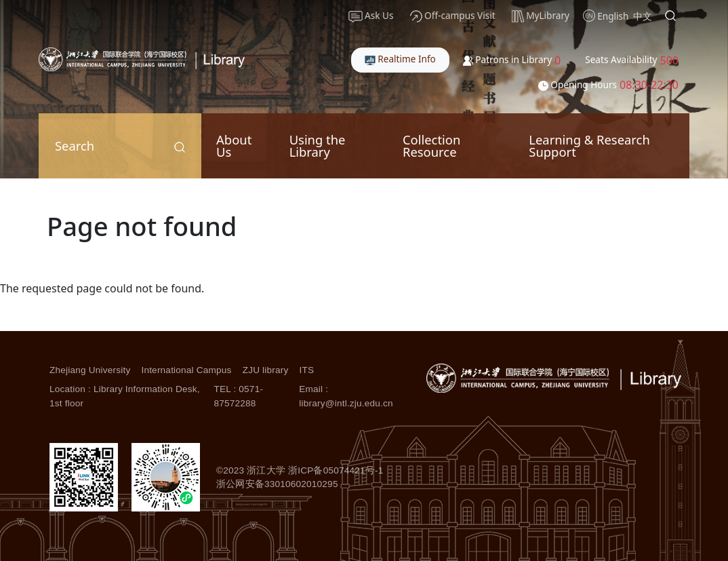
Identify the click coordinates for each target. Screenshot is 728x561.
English (613, 16)
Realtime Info (400, 59)
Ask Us (371, 16)
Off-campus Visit (453, 16)
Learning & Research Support (589, 146)
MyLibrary (541, 16)
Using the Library (318, 146)
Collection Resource (431, 146)
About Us (234, 146)
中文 (643, 16)
